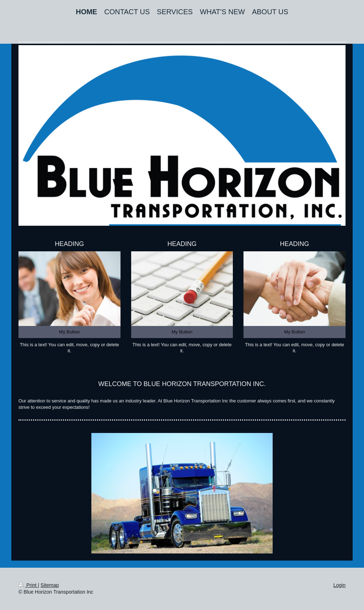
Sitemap (50, 585)
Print (28, 585)
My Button (69, 332)
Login (339, 585)
